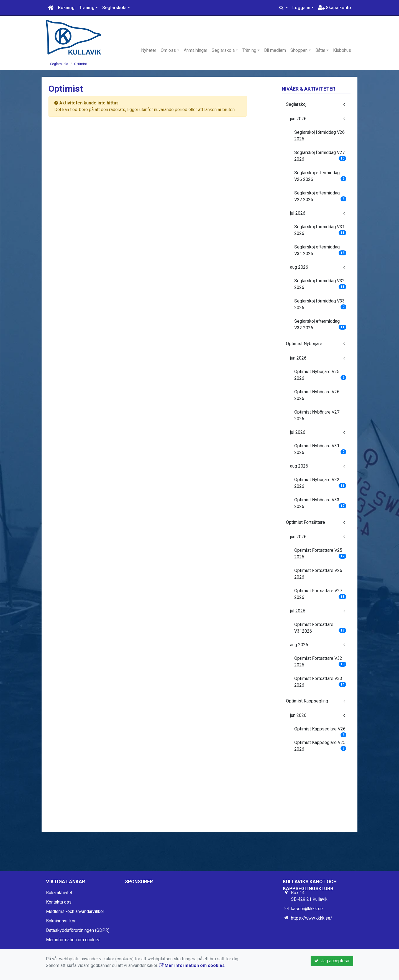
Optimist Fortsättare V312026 (320, 628)
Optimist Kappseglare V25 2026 (320, 746)
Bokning (66, 8)
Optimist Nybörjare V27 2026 (317, 415)
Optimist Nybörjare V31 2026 (320, 449)
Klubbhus (342, 50)
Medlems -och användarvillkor (75, 911)
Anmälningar (195, 50)
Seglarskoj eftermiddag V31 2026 (320, 250)
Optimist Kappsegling (307, 701)
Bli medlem (275, 50)
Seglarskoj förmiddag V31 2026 (320, 230)
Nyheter (149, 50)
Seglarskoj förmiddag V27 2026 (320, 156)
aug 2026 (299, 267)
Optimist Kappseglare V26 (320, 731)
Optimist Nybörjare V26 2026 (317, 395)
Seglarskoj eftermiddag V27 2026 (320, 196)
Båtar (320, 50)
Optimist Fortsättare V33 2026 (320, 682)
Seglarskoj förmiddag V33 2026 (320, 304)
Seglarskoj (296, 104)
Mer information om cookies (73, 940)
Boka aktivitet (59, 893)
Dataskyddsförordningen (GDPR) (78, 930)
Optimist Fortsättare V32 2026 (320, 662)
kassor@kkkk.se (307, 909)
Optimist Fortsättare (305, 522)
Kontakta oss (59, 902)
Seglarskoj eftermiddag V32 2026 (320, 324)
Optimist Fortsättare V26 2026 (318, 574)
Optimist (80, 64)
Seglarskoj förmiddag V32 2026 (320, 284)
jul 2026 (298, 213)
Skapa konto (335, 8)
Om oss (168, 50)
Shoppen (299, 50)
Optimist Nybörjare (304, 344)
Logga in (301, 8)
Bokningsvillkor (61, 921)
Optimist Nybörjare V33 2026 (320, 503)
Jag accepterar (332, 961)
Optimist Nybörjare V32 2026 (320, 483)
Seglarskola (114, 8)
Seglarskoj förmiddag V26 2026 (319, 136)
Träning (87, 8)
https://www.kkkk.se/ (312, 918)
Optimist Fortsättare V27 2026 (320, 594)
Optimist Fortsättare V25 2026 (320, 554)
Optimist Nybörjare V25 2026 (320, 375)
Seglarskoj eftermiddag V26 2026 (320, 176)
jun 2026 (298, 119)
